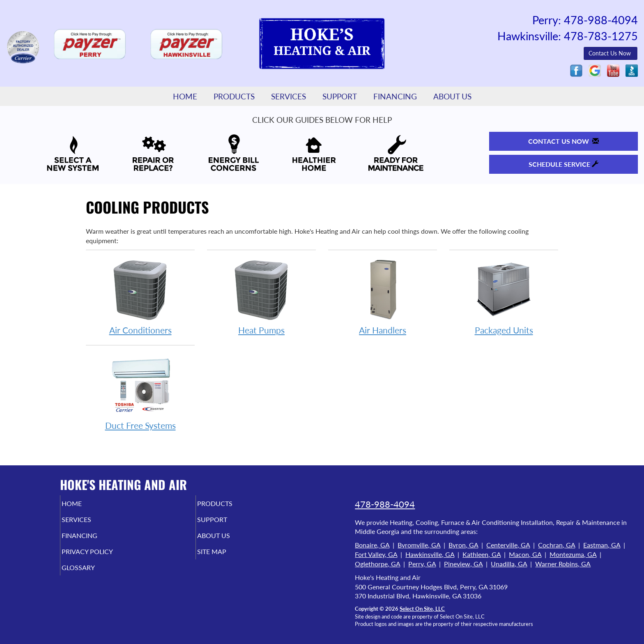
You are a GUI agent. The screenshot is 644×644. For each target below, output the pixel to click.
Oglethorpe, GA (377, 564)
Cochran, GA (557, 545)
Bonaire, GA (372, 545)
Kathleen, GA (482, 554)
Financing (395, 96)
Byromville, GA (419, 545)
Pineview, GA (463, 564)
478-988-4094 (385, 504)
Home (185, 96)
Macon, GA (525, 554)
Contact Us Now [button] (611, 53)
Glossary (92, 575)
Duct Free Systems (140, 392)
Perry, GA (422, 564)
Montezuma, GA (573, 554)
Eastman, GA (602, 545)
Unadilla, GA (509, 564)
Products (234, 96)
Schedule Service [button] (563, 164)
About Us (452, 96)
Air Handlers (383, 297)
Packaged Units (504, 297)
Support (340, 96)
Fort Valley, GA (376, 554)
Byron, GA (463, 545)
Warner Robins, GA (563, 564)
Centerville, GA (508, 545)
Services (289, 96)
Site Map (225, 557)
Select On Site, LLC (422, 609)
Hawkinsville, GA (430, 554)
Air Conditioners (140, 297)
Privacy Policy (103, 557)
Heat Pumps (261, 297)
